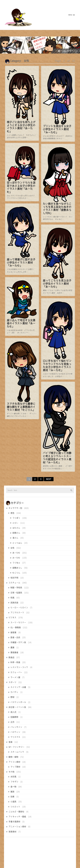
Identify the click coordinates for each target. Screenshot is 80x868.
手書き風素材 (14, 822)
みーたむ (16, 558)
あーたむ (16, 553)
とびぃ (15, 523)
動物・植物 (13, 757)
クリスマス (15, 737)
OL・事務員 (16, 627)
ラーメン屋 (15, 677)
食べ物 (13, 787)
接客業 (13, 632)
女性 (12, 548)
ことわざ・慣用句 (16, 812)
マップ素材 (15, 767)
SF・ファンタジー (16, 747)
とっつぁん (17, 543)
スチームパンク (17, 752)
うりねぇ (16, 563)
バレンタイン (16, 727)
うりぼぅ (16, 518)
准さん (15, 538)
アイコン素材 (14, 762)
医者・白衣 (15, 637)
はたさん (16, 528)
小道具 (13, 802)
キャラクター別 (15, 508)
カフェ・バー (16, 672)
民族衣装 (14, 603)
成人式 (13, 712)
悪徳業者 (14, 652)
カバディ (14, 692)
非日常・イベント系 (17, 707)
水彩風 (13, 777)
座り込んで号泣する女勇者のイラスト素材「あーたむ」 (21, 322)
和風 (12, 598)
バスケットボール (18, 702)
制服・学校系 (16, 588)
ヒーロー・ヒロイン (19, 608)
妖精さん (16, 533)
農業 (12, 647)
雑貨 (12, 792)
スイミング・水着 (18, 687)
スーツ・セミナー (18, 623)
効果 (12, 797)
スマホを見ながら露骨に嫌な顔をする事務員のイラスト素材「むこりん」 (21, 404)
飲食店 (11, 657)
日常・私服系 (16, 593)
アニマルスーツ (17, 613)
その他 (11, 772)
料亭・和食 (15, 662)
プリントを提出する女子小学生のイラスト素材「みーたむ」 (57, 129)
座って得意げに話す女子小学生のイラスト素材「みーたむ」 (21, 261)
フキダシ (14, 782)
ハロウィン (15, 732)
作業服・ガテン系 (18, 642)
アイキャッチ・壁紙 (17, 817)
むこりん (16, 573)
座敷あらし (17, 568)
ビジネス (12, 618)
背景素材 (12, 832)
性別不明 (14, 578)
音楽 (10, 742)
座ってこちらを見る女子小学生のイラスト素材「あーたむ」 (57, 282)
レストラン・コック (19, 667)
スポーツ (12, 682)
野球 (12, 697)
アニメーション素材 (17, 827)
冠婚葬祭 (14, 717)
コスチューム (14, 583)
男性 (12, 513)
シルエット (15, 807)
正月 (12, 722)
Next (49, 479)
